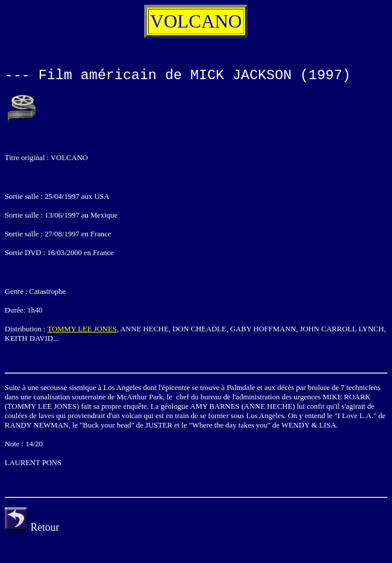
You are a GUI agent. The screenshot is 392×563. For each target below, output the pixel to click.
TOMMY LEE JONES (82, 329)
